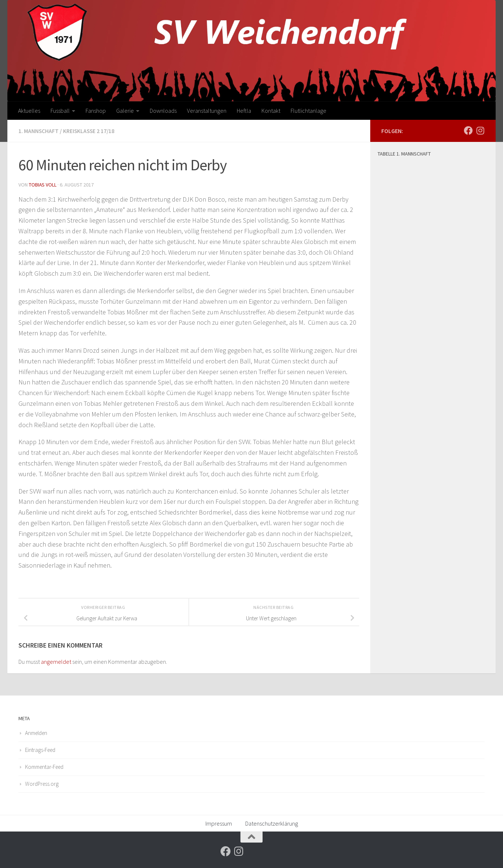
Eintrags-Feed (40, 750)
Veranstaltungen (207, 111)
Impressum (219, 823)
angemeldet (56, 661)
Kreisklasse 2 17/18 (90, 131)
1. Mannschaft (39, 131)
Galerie (125, 111)
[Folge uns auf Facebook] (468, 130)
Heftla (244, 111)
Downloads (163, 111)
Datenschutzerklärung (272, 823)
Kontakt (271, 111)
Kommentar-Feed (44, 766)
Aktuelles (29, 111)
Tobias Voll (43, 184)
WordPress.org (42, 783)
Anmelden (36, 733)
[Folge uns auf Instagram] (480, 130)
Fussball (60, 111)
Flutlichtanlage (308, 111)
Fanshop (96, 111)
